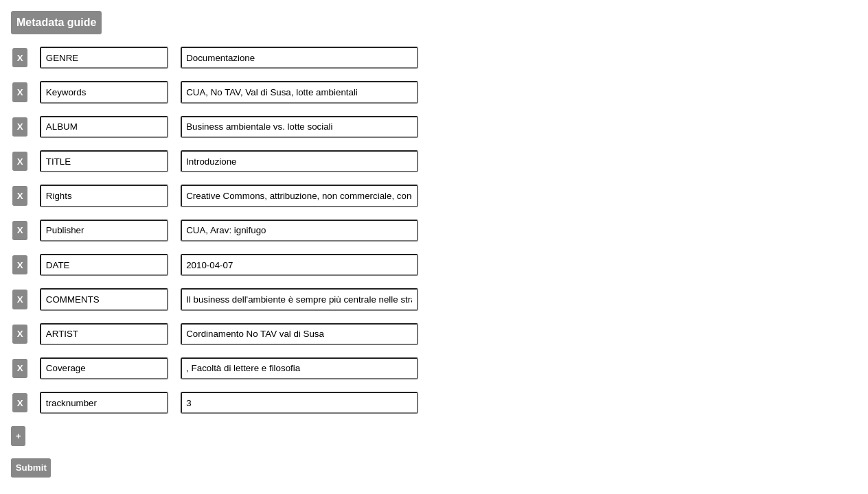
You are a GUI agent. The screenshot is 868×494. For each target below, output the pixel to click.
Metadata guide (56, 22)
